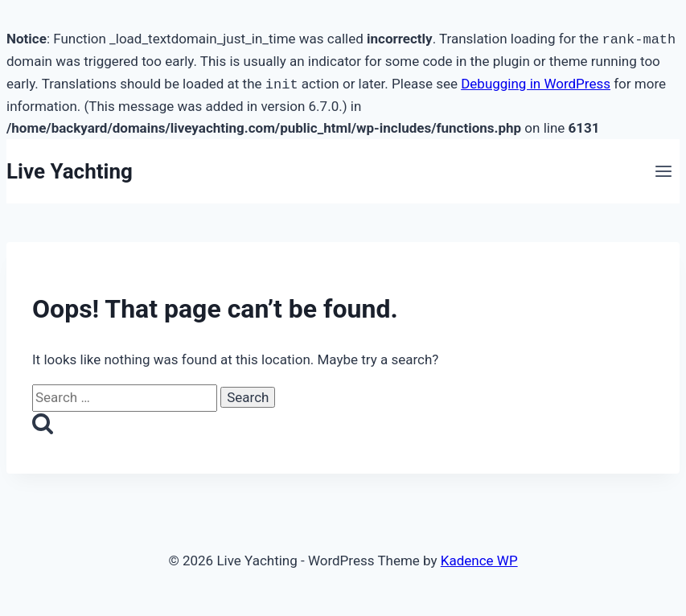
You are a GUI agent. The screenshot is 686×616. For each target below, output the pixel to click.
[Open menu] (663, 172)
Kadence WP (479, 561)
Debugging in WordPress (536, 84)
